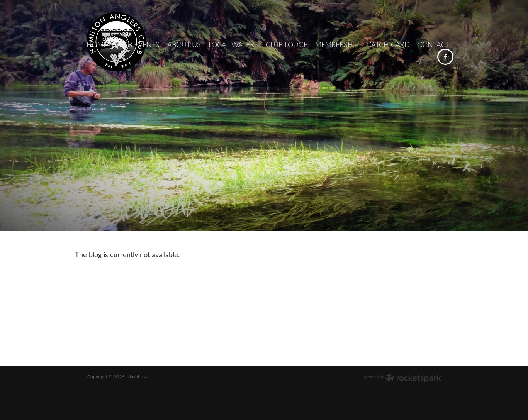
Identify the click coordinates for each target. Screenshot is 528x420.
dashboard (139, 376)
